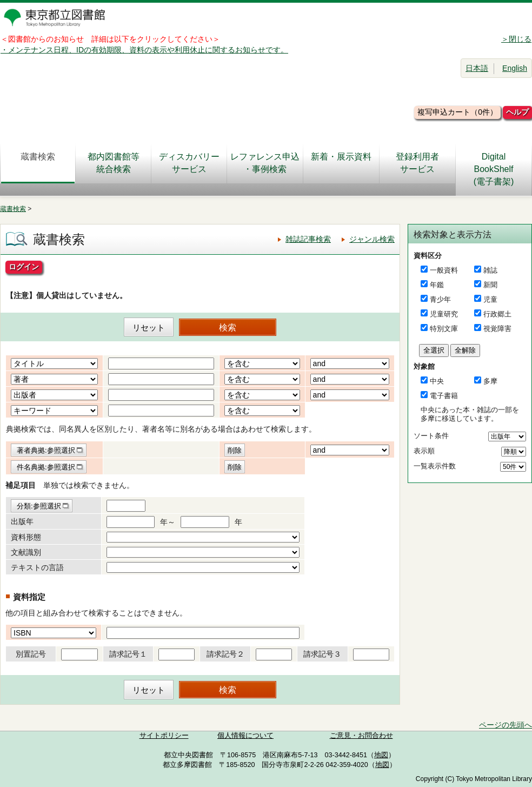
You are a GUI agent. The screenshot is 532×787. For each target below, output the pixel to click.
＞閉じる (516, 39)
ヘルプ (517, 112)
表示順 (424, 451)
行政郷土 (497, 314)
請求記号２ (225, 654)
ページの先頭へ (506, 725)
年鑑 (437, 285)
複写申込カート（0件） (457, 112)
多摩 (490, 381)
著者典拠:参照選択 (46, 450)
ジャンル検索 (372, 239)
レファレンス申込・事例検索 (265, 163)
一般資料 (444, 270)
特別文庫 (444, 329)
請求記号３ (322, 654)
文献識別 (26, 552)
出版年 (22, 521)
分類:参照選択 (39, 506)
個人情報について (245, 736)
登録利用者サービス (417, 163)
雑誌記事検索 (308, 239)
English (515, 68)
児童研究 (444, 314)
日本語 (477, 68)
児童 (490, 299)
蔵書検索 (38, 163)
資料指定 (29, 597)
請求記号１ (128, 654)
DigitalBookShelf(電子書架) (494, 169)
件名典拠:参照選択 (46, 467)
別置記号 (31, 654)
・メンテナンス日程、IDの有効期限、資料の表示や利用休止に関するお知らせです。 (144, 50)
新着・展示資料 (341, 163)
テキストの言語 (37, 567)
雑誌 (490, 270)
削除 (235, 450)
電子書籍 (444, 396)
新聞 (490, 285)
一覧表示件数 (435, 466)
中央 (437, 381)
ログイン (24, 267)
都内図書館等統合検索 (114, 163)
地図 (381, 755)
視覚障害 (497, 329)
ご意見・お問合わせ (361, 736)
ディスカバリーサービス (189, 163)
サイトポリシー (164, 736)
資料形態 (26, 537)
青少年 (440, 299)
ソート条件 (431, 436)
